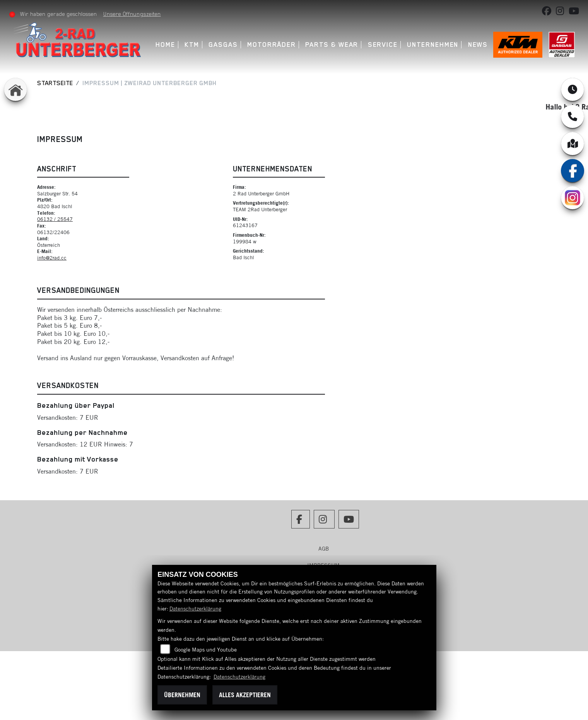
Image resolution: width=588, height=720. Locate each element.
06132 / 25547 (55, 219)
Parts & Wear (332, 45)
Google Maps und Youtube (206, 650)
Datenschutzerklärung (195, 609)
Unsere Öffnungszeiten (132, 14)
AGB (324, 549)
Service (383, 45)
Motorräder (272, 45)
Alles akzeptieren (245, 695)
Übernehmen (182, 695)
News (478, 45)
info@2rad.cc (52, 258)
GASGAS (223, 45)
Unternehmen (433, 45)
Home (165, 45)
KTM (192, 45)
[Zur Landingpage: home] (15, 89)
